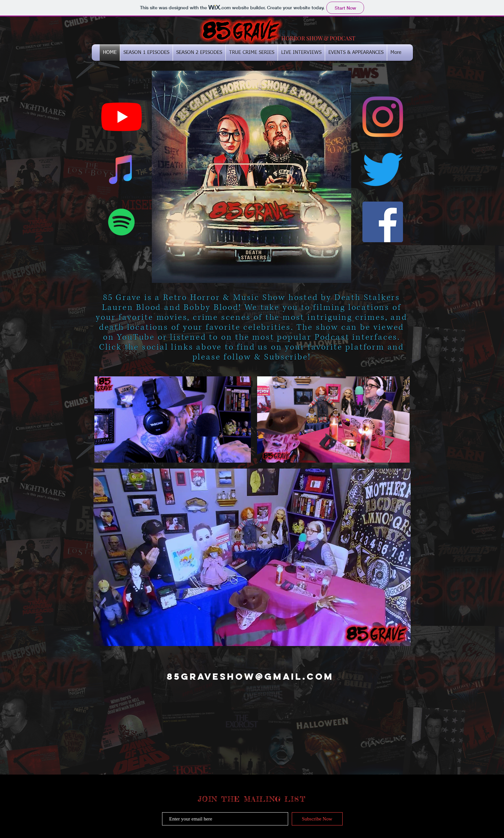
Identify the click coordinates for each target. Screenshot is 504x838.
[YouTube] (122, 117)
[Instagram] (383, 117)
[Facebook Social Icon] (383, 222)
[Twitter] (383, 169)
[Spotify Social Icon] (122, 222)
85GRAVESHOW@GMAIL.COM (250, 676)
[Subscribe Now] (317, 819)
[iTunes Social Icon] (122, 169)
